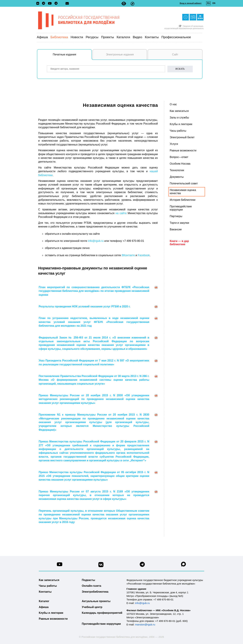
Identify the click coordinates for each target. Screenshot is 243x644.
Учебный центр (92, 607)
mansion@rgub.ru (145, 624)
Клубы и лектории (51, 613)
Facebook (143, 255)
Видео (138, 37)
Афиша (42, 37)
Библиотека (59, 37)
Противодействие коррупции (101, 624)
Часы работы (48, 586)
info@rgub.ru (96, 241)
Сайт (175, 54)
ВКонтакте (128, 255)
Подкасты (89, 580)
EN (214, 3)
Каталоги (123, 37)
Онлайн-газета (92, 586)
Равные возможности (53, 619)
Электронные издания (120, 54)
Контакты (152, 37)
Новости (77, 37)
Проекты (107, 37)
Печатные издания (72, 56)
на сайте (121, 213)
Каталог (44, 601)
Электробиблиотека (95, 592)
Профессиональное (176, 37)
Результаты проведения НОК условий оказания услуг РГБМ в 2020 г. (84, 306)
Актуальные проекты (96, 601)
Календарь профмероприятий (102, 613)
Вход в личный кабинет (191, 3)
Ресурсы (92, 37)
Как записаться (49, 580)
